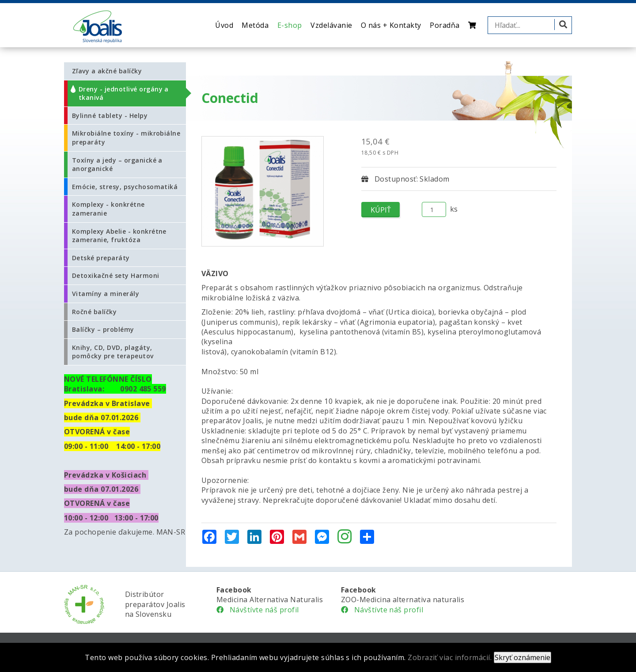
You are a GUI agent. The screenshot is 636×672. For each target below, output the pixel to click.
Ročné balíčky (94, 312)
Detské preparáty (101, 258)
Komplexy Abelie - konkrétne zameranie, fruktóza (119, 236)
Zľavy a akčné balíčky (107, 71)
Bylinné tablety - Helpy (110, 116)
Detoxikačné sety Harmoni (116, 275)
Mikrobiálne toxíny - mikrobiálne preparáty (126, 138)
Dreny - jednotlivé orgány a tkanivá (124, 93)
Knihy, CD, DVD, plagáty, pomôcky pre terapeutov (113, 352)
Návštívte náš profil (258, 610)
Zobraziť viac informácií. (450, 657)
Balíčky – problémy (103, 329)
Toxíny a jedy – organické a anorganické (117, 165)
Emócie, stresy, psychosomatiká (125, 187)
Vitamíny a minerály (106, 294)
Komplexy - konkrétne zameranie (108, 209)
